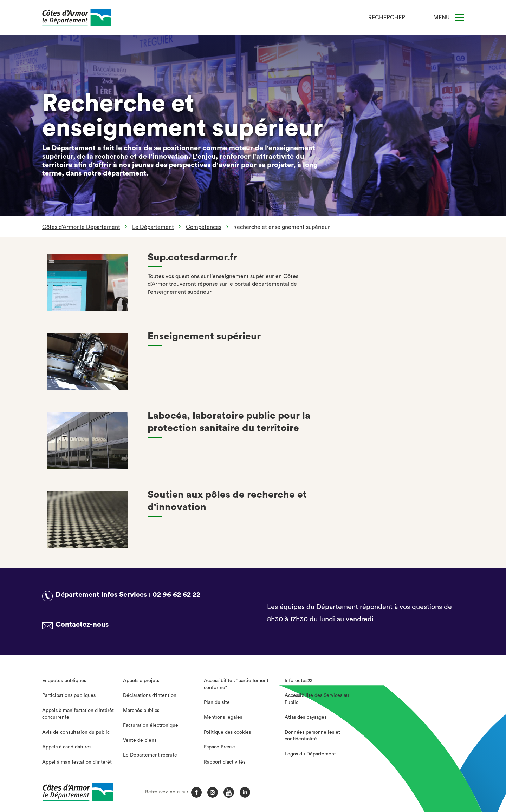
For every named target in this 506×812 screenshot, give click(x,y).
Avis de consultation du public (76, 732)
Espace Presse (219, 747)
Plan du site (217, 702)
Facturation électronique (151, 725)
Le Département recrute (150, 755)
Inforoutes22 (299, 681)
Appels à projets (141, 681)
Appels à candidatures (67, 747)
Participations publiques (69, 695)
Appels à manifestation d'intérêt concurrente (78, 714)
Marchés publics (141, 711)
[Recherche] (415, 18)
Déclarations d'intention (150, 695)
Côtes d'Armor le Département (81, 227)
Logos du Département (310, 754)
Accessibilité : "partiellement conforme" (236, 684)
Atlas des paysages (306, 717)
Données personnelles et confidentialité (312, 736)
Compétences (204, 227)
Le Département (153, 227)
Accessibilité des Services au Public (317, 699)
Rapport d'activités (225, 762)
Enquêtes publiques (64, 681)
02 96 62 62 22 (176, 595)
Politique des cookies (227, 732)
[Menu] (459, 18)
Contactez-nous (82, 625)
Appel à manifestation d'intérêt (77, 762)
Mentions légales (223, 717)
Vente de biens (140, 740)
